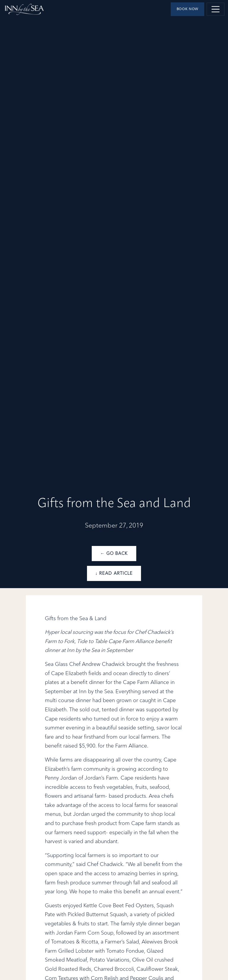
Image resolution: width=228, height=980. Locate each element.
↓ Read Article (114, 574)
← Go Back (114, 554)
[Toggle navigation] (216, 9)
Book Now (188, 9)
